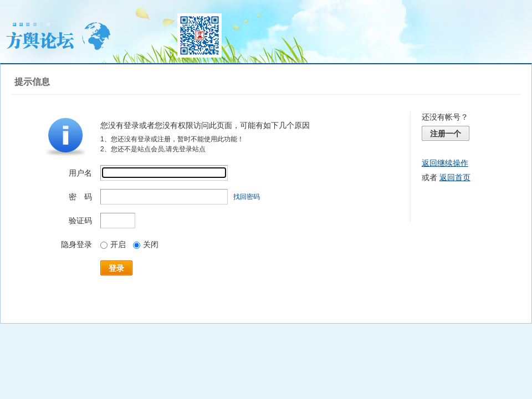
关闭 (146, 244)
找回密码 (247, 197)
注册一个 (446, 134)
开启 (113, 244)
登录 (116, 268)
